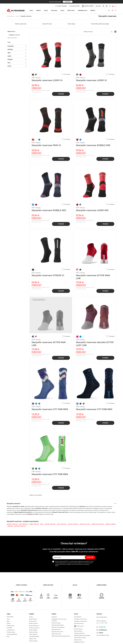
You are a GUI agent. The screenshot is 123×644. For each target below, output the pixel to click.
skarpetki (10, 526)
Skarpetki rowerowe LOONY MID (92, 210)
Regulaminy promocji (79, 642)
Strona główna (10, 16)
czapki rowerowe (34, 524)
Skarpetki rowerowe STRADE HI (48, 275)
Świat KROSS (10, 617)
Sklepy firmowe (78, 640)
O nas (8, 619)
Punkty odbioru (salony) (80, 638)
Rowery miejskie (33, 630)
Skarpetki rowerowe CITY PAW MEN (50, 409)
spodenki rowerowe (20, 526)
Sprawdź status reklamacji (58, 627)
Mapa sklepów (75, 6)
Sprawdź (61, 94)
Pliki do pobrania (78, 631)
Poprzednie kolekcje (34, 636)
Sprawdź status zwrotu (57, 632)
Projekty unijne (10, 625)
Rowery (31, 617)
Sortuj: (86, 32)
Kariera (9, 623)
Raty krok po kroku (79, 623)
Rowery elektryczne (34, 625)
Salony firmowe (62, 6)
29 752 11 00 (102, 627)
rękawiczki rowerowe (98, 524)
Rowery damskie (33, 634)
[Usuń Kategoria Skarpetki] (8, 35)
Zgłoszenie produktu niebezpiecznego (61, 636)
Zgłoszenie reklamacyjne (58, 625)
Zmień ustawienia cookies (103, 635)
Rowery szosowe (33, 623)
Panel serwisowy (11, 632)
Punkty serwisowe (56, 623)
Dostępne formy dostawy (80, 621)
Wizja (8, 621)
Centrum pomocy (78, 629)
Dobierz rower (89, 6)
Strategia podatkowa (12, 634)
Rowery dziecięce (33, 632)
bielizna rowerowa (12, 524)
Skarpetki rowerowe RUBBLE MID (93, 145)
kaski (42, 524)
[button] (66, 74)
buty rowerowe (23, 524)
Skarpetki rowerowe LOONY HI (47, 80)
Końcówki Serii (78, 617)
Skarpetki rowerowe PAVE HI (46, 145)
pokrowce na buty (85, 524)
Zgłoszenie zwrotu (56, 629)
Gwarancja (54, 617)
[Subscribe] (90, 557)
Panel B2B (9, 628)
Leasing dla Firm (11, 630)
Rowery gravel (33, 621)
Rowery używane (33, 641)
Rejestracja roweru (56, 634)
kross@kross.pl (103, 630)
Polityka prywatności (79, 633)
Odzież (17, 16)
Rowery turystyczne (34, 628)
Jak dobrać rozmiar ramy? (80, 619)
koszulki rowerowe (50, 524)
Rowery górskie (33, 619)
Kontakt (101, 633)
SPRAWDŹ (68, 2)
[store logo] (16, 11)
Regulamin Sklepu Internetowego (82, 635)
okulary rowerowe (73, 524)
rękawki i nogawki (110, 524)
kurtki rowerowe (62, 524)
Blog (99, 6)
